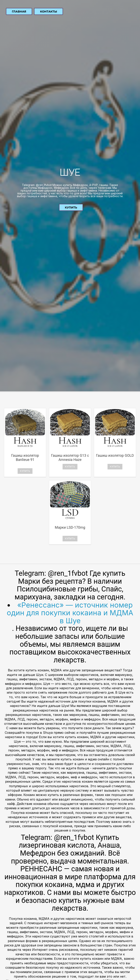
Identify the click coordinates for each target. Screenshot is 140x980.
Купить (71, 207)
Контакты (49, 12)
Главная (19, 12)
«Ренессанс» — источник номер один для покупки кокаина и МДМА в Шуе (70, 613)
